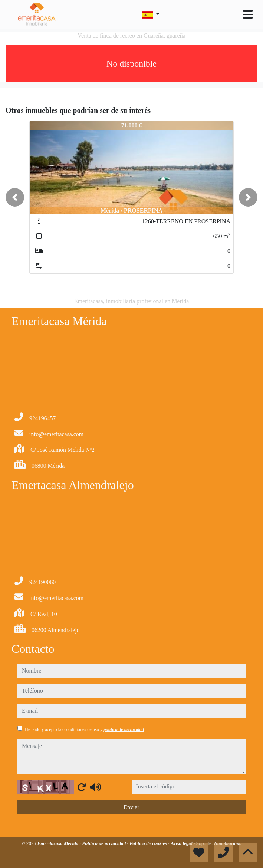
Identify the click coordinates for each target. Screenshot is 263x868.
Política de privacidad (104, 843)
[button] (15, 197)
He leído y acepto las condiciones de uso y (84, 729)
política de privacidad (124, 729)
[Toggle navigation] (248, 14)
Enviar (131, 807)
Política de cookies (149, 843)
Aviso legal (182, 843)
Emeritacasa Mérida (58, 843)
